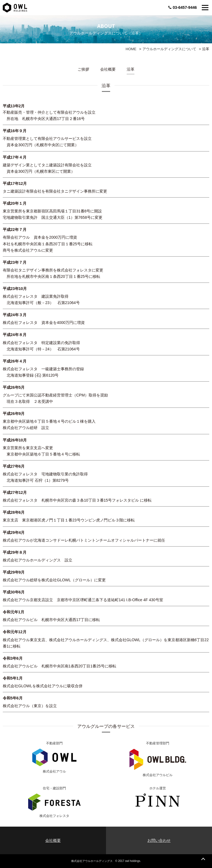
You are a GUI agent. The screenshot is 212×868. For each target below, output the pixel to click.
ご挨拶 (83, 69)
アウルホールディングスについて (169, 49)
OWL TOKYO (15, 8)
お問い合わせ (159, 840)
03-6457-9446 (183, 7)
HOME (131, 49)
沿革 (131, 69)
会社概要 (108, 69)
